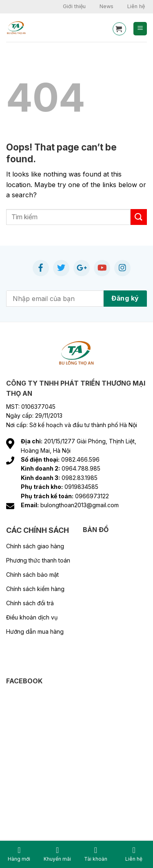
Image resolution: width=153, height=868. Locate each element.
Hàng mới (19, 854)
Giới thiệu (74, 6)
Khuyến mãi (57, 854)
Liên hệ (136, 6)
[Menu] (140, 29)
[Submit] (139, 217)
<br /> (70, 746)
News (106, 6)
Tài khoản (96, 854)
